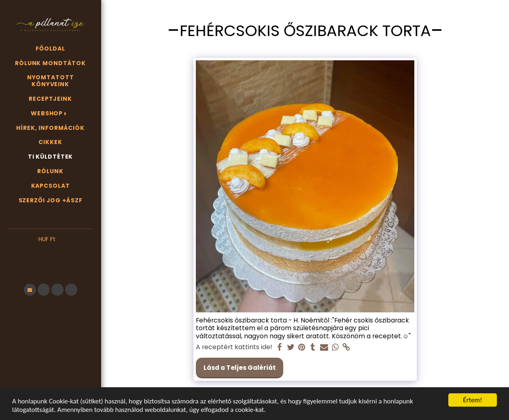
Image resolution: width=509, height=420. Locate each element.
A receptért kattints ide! (234, 347)
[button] (50, 252)
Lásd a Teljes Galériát (240, 368)
